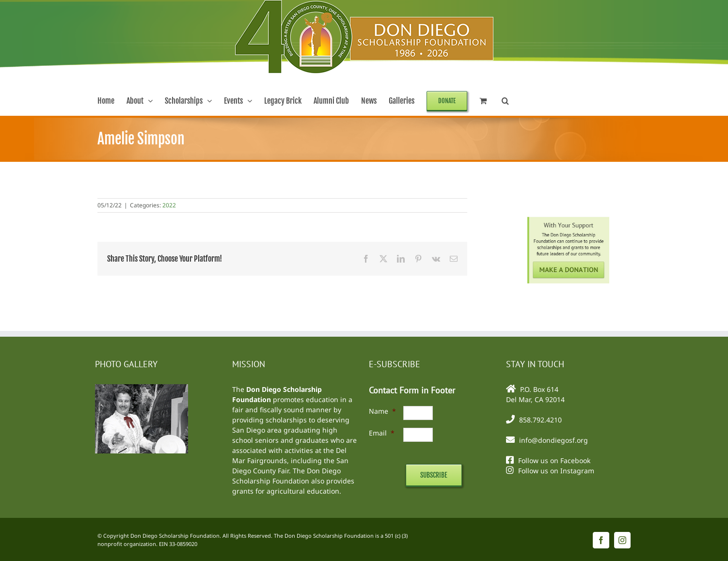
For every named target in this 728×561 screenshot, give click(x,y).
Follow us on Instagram (556, 471)
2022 (169, 205)
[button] (505, 101)
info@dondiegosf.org (554, 440)
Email (382, 433)
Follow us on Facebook (554, 460)
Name (382, 411)
